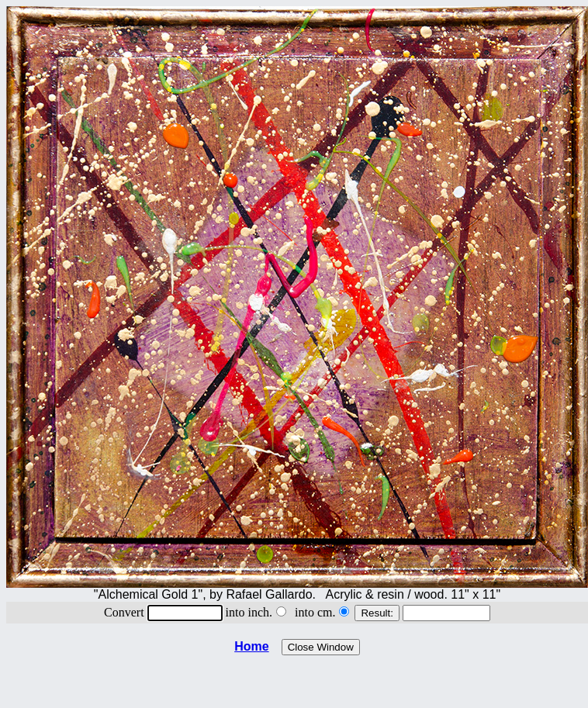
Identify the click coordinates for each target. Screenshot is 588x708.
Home (251, 646)
